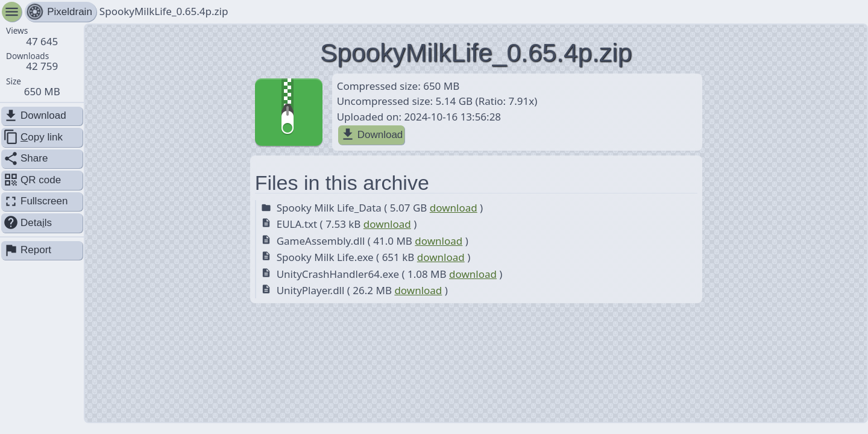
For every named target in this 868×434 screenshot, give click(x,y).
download (454, 208)
